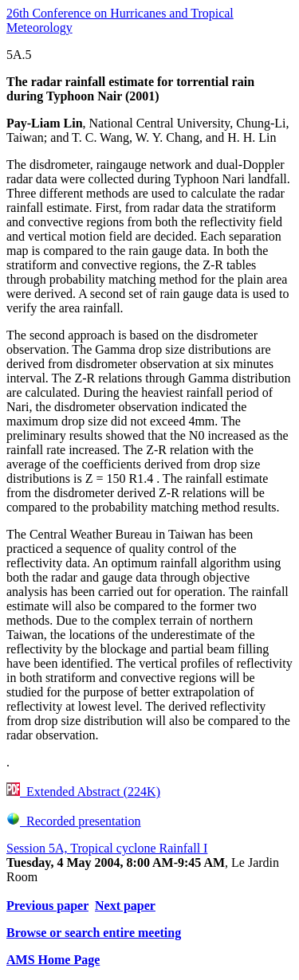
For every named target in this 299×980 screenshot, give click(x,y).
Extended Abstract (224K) (83, 792)
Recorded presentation (74, 821)
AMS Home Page (53, 960)
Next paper (125, 906)
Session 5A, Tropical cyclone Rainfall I (107, 848)
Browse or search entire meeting (94, 933)
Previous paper (47, 906)
